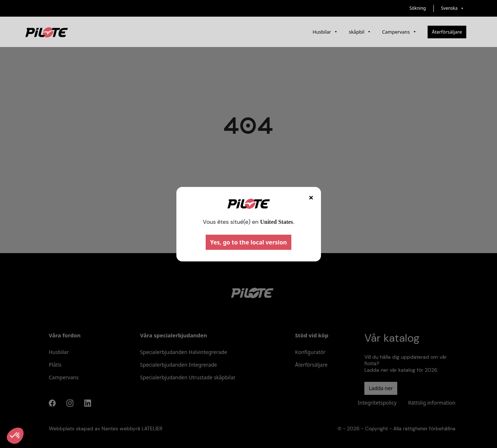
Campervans (399, 32)
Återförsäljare (447, 32)
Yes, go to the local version (248, 242)
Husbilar (325, 32)
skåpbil (360, 32)
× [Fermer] (311, 197)
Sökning (418, 8)
